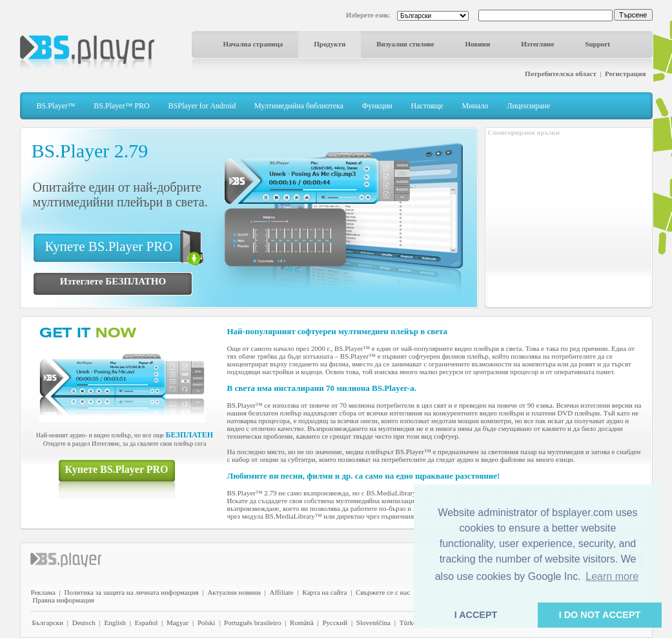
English (115, 623)
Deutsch (84, 623)
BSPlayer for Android (202, 106)
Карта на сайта (324, 592)
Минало (475, 106)
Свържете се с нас (383, 592)
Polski (207, 623)
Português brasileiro (252, 623)
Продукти (330, 44)
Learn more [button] (612, 576)
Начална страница (253, 44)
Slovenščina (373, 623)
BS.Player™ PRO (121, 106)
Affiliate (282, 592)
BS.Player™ (56, 106)
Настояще (427, 106)
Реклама (43, 592)
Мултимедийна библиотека (299, 106)
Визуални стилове (405, 44)
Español (146, 623)
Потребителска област (561, 74)
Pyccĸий (335, 623)
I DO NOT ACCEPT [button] (600, 615)
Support (597, 44)
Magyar (178, 623)
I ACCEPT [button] (476, 615)
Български (48, 623)
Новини (478, 44)
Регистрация (625, 74)
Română (302, 623)
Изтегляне (537, 44)
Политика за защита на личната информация (132, 592)
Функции (377, 106)
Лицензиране (528, 106)
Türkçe (410, 623)
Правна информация (64, 600)
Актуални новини (234, 592)
